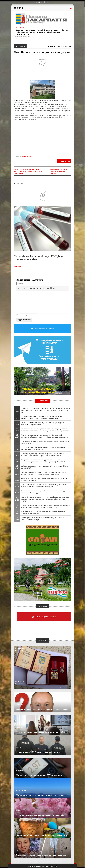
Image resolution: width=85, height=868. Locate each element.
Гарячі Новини (27, 157)
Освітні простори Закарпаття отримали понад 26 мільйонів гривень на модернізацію (42, 519)
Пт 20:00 (17, 506)
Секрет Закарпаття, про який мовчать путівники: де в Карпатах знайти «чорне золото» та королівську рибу (44, 486)
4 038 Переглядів (54, 46)
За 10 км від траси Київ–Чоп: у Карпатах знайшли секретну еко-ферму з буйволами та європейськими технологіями (44, 473)
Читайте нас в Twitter (44, 329)
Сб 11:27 (17, 442)
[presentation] (18, 288)
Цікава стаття (64, 161)
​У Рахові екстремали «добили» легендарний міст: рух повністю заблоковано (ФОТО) (44, 479)
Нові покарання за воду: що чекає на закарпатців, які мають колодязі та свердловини (43, 512)
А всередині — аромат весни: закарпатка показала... (41, 855)
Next (70, 28)
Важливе (18, 810)
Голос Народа (19, 704)
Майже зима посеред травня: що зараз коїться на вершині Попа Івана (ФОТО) (44, 467)
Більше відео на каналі (45, 617)
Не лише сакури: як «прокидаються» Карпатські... (40, 815)
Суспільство (20, 681)
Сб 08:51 (17, 473)
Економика (19, 727)
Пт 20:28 (17, 499)
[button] (18, 288)
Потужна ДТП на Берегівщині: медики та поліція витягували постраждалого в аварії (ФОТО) (43, 448)
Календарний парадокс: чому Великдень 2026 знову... (42, 835)
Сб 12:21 (17, 430)
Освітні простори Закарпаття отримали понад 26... (40, 732)
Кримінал (18, 747)
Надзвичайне (19, 770)
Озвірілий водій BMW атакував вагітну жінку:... (39, 752)
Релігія (18, 830)
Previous (68, 28)
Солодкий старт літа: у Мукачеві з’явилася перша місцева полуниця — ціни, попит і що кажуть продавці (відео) (42, 417)
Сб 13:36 (17, 424)
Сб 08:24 (17, 479)
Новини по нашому (21, 790)
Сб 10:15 (17, 461)
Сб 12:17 (17, 436)
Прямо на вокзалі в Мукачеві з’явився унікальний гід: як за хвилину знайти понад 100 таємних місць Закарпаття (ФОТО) (46, 506)
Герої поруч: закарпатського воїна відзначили (31, 684)
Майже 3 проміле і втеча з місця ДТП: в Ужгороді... (40, 775)
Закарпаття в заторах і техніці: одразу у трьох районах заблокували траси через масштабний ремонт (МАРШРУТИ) (42, 32)
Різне (17, 850)
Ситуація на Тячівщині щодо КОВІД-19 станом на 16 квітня (38, 258)
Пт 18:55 (17, 519)
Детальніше (18, 266)
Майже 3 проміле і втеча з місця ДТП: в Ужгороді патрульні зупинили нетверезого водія (43, 424)
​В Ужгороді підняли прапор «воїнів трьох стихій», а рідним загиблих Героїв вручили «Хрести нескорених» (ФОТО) (42, 455)
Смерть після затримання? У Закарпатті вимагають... (42, 709)
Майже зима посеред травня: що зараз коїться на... (40, 795)
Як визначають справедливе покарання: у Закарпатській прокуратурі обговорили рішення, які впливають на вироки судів (44, 436)
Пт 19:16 (17, 512)
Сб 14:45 (17, 410)
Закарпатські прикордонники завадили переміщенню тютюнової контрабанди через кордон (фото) (28, 171)
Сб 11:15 (17, 448)
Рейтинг (67, 46)
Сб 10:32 (17, 455)
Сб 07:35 (17, 486)
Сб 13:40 (17, 417)
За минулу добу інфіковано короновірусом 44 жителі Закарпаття (59, 171)
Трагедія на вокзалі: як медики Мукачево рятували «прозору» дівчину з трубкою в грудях (43, 492)
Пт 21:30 (17, 492)
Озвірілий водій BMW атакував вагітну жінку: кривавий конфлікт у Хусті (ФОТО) (45, 442)
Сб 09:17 (17, 467)
